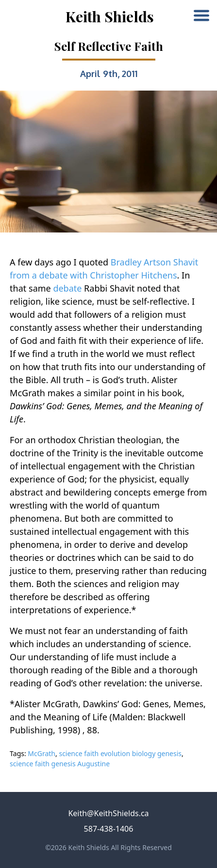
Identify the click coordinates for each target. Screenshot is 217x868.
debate (67, 288)
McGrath (42, 753)
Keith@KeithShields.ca (108, 813)
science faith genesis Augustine (60, 764)
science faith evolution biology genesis (120, 753)
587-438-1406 (109, 829)
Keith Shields (110, 16)
